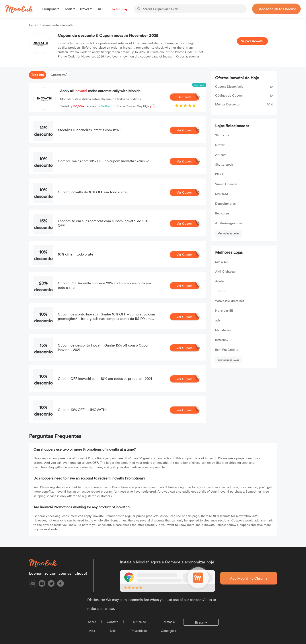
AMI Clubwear (225, 271)
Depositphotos (225, 203)
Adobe (220, 281)
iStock (219, 174)
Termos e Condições (168, 626)
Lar (32, 25)
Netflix (220, 145)
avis (218, 320)
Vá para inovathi (252, 41)
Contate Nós (113, 626)
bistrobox (222, 340)
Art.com (221, 155)
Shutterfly (222, 135)
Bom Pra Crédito (227, 350)
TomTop (221, 291)
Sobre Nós (92, 626)
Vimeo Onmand (226, 184)
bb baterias (223, 330)
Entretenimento (48, 25)
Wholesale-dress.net (230, 301)
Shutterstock (224, 164)
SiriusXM (221, 194)
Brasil (200, 622)
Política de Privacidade (139, 626)
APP (101, 9)
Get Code (189, 97)
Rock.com (222, 213)
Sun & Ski (222, 262)
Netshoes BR (224, 310)
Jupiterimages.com (229, 223)
